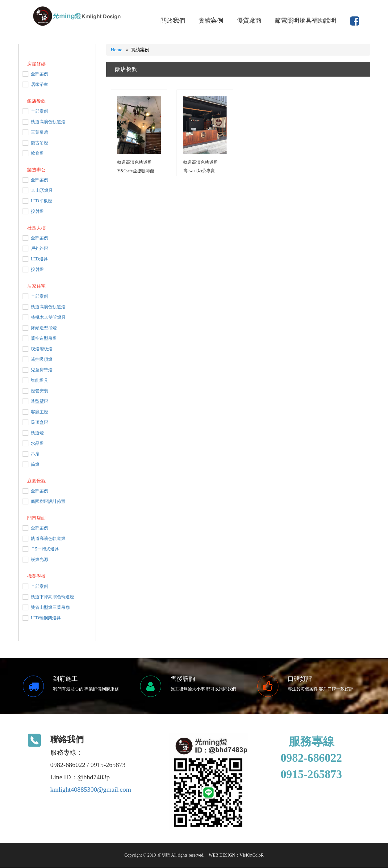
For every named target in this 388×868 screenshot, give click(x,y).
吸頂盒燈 (40, 422)
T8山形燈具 (42, 190)
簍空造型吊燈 (44, 338)
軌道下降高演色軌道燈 (52, 597)
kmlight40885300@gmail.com (91, 790)
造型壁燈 (40, 401)
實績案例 (211, 20)
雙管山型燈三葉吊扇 (50, 607)
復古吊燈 (40, 143)
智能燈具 (40, 380)
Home (117, 50)
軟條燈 (37, 153)
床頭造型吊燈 (44, 328)
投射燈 (37, 211)
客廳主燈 (40, 412)
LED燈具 (39, 259)
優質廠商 (249, 20)
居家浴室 (40, 84)
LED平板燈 (42, 201)
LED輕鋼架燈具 (46, 618)
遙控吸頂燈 (42, 359)
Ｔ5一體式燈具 (45, 549)
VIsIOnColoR (252, 855)
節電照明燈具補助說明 (306, 20)
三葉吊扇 (40, 132)
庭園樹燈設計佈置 (48, 501)
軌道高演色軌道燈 (48, 122)
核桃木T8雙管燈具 (48, 317)
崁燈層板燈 (42, 349)
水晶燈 (37, 443)
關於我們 (173, 20)
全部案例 (40, 74)
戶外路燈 (40, 249)
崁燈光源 (40, 560)
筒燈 (35, 464)
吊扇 (35, 454)
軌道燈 (37, 433)
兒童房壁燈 (42, 370)
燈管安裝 (40, 391)
